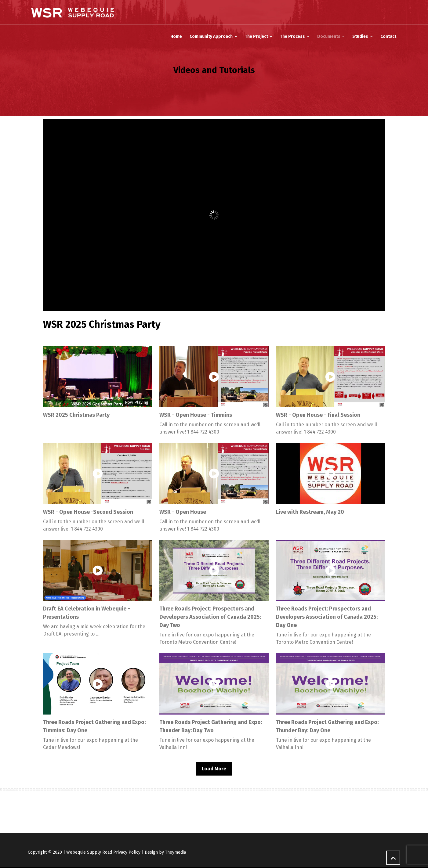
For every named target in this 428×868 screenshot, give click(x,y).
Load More (214, 769)
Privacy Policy (127, 852)
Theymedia (176, 852)
